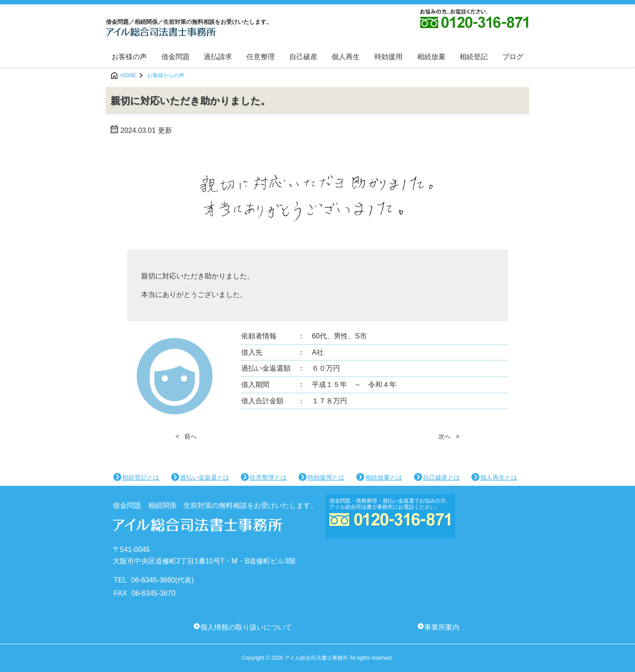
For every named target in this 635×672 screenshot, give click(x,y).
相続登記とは (141, 477)
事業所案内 (442, 627)
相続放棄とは (384, 477)
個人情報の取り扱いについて (246, 627)
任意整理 (261, 57)
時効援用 (388, 57)
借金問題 (176, 57)
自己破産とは (441, 477)
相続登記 (474, 57)
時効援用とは (326, 477)
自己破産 (303, 57)
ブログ (513, 57)
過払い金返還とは (205, 477)
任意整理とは (268, 477)
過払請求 (218, 57)
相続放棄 (431, 57)
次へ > (449, 436)
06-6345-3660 (153, 580)
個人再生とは (499, 477)
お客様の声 (129, 57)
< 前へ (186, 436)
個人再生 (346, 57)
